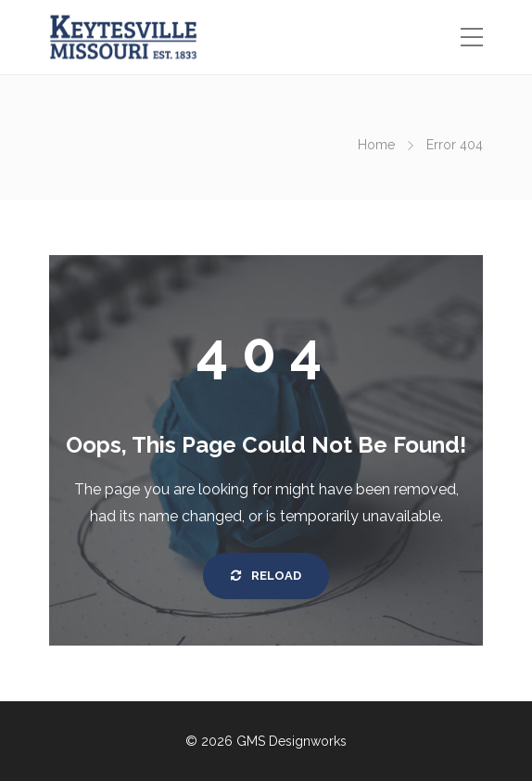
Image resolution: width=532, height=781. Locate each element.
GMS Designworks (291, 741)
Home (376, 145)
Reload (266, 576)
